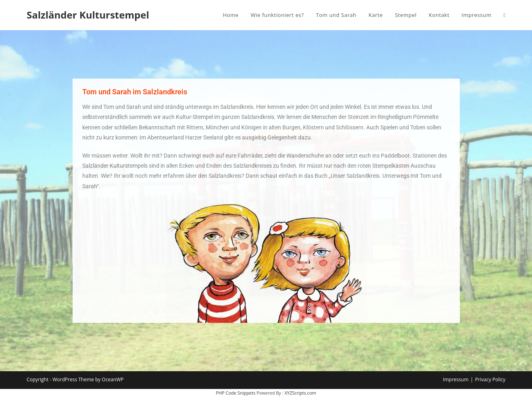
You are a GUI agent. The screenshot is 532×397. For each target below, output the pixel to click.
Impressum (456, 379)
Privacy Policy (490, 379)
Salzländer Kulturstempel (88, 15)
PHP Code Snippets (236, 393)
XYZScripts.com (300, 393)
